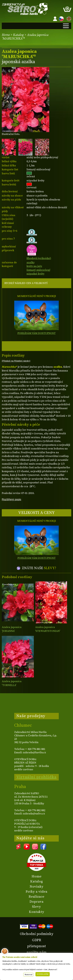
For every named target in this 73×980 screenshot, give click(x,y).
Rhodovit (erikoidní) (39, 257)
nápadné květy (35, 274)
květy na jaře (34, 266)
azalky (31, 262)
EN (68, 18)
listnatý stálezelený (38, 270)
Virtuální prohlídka (36, 777)
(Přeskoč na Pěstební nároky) (16, 361)
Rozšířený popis (11, 499)
